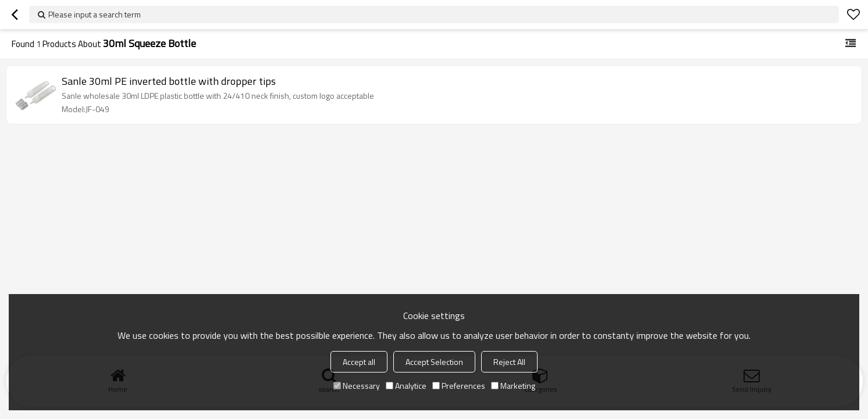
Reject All (509, 362)
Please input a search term (95, 14)
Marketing (513, 386)
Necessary (357, 386)
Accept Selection (434, 362)
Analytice (406, 386)
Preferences (459, 386)
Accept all (359, 362)
